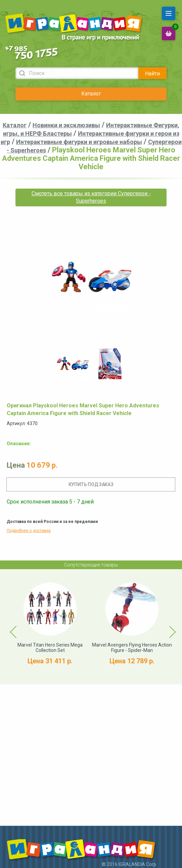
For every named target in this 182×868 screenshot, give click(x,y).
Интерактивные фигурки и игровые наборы (79, 142)
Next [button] (167, 627)
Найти (152, 74)
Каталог (91, 94)
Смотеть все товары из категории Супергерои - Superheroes (91, 197)
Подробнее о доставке (29, 531)
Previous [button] (9, 627)
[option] (73, 364)
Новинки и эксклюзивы (66, 125)
